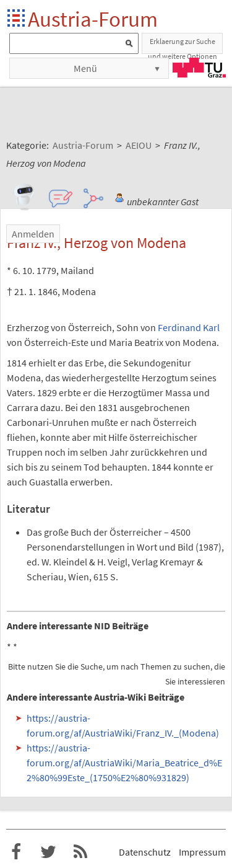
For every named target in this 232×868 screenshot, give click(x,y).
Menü (85, 68)
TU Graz (199, 68)
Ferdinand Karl (189, 327)
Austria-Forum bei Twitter (48, 852)
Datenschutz (145, 852)
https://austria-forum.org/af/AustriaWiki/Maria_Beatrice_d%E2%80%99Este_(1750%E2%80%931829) (124, 763)
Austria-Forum (93, 19)
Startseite (17, 19)
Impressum (202, 852)
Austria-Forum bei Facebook (16, 852)
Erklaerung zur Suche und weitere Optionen (183, 45)
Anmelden (33, 234)
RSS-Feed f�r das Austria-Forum (80, 852)
